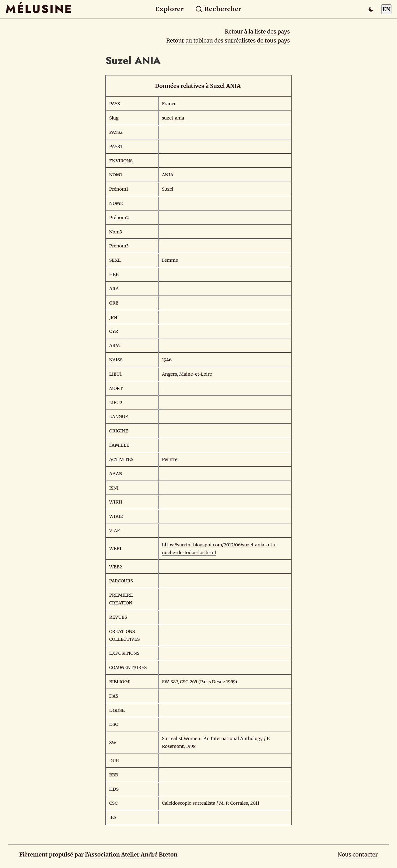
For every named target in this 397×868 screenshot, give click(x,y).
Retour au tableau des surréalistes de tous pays (228, 41)
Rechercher (219, 9)
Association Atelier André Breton (132, 854)
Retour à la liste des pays (257, 32)
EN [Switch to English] (386, 9)
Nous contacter (358, 854)
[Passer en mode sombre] (371, 9)
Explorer (170, 9)
